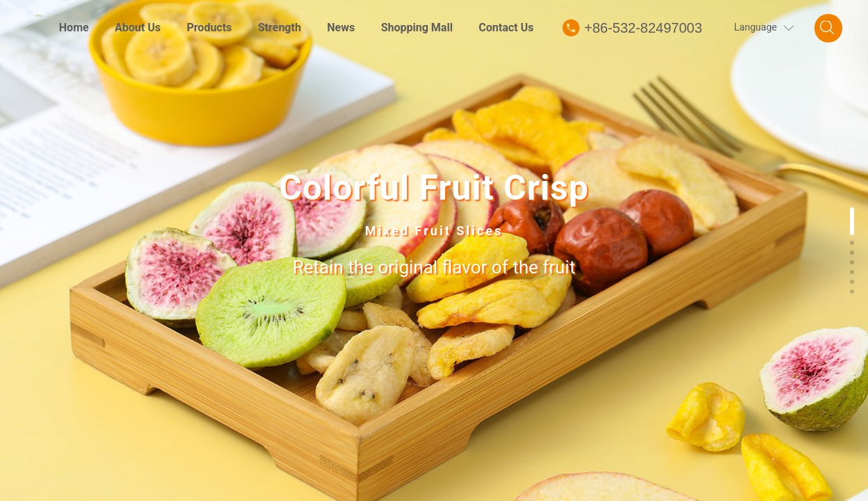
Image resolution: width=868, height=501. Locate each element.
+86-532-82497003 (643, 28)
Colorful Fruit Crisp (434, 189)
